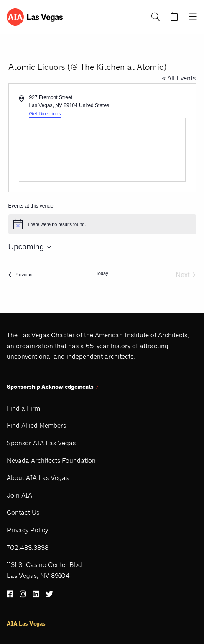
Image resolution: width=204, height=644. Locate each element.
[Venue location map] (102, 150)
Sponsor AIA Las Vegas (41, 443)
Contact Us (23, 512)
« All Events (179, 78)
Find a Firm (23, 408)
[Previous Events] (20, 275)
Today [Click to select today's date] (102, 273)
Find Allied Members (36, 425)
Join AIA (19, 495)
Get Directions (45, 114)
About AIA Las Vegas (38, 478)
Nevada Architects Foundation (51, 461)
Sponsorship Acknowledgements (52, 387)
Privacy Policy (27, 530)
